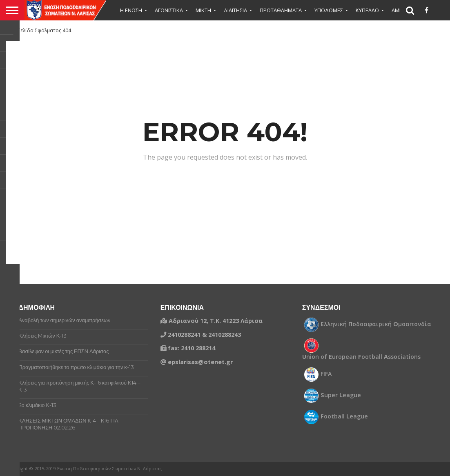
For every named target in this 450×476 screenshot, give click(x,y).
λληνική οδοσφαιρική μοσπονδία (376, 324)
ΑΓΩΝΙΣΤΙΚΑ (169, 10)
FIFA (326, 374)
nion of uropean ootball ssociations (361, 357)
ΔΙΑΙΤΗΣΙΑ (235, 10)
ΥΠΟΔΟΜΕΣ (329, 10)
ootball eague (344, 416)
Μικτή (203, 10)
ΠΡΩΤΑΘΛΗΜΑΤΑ (281, 10)
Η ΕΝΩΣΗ (131, 10)
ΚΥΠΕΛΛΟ (367, 10)
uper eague (341, 395)
